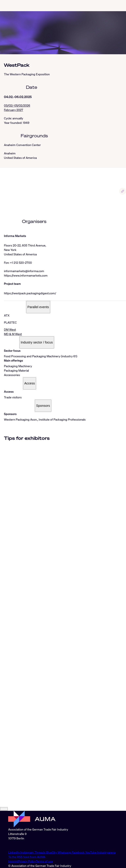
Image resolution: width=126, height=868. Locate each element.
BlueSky (52, 852)
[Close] (4, 809)
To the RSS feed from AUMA (27, 857)
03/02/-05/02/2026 (17, 105)
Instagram (27, 852)
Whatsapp (65, 852)
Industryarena (106, 852)
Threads (40, 852)
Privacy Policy (27, 861)
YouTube (91, 852)
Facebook (78, 852)
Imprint (13, 861)
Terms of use (44, 861)
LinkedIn (14, 852)
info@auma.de (18, 845)
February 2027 (14, 110)
